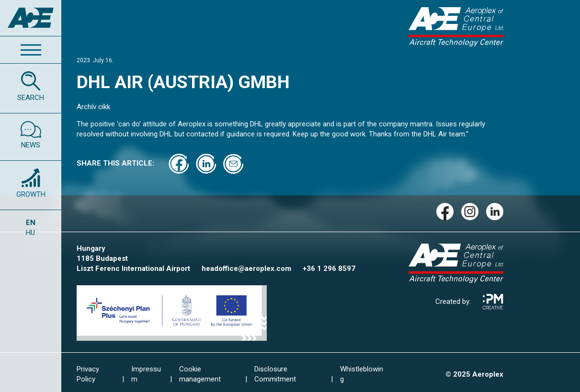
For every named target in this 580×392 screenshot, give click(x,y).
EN (31, 223)
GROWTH (31, 194)
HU (30, 233)
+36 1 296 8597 (329, 269)
